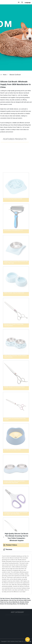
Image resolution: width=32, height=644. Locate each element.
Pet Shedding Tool (23, 604)
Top (28, 640)
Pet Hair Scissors (5, 598)
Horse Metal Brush (14, 602)
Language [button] (28, 3)
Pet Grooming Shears (11, 604)
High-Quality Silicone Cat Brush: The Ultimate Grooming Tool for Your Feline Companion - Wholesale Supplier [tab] (16, 537)
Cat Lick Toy (13, 600)
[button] (19, 3)
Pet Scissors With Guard (24, 600)
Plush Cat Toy (4, 602)
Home (5, 75)
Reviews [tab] (8, 550)
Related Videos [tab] (10, 545)
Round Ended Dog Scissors (19, 598)
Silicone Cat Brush (15, 75)
